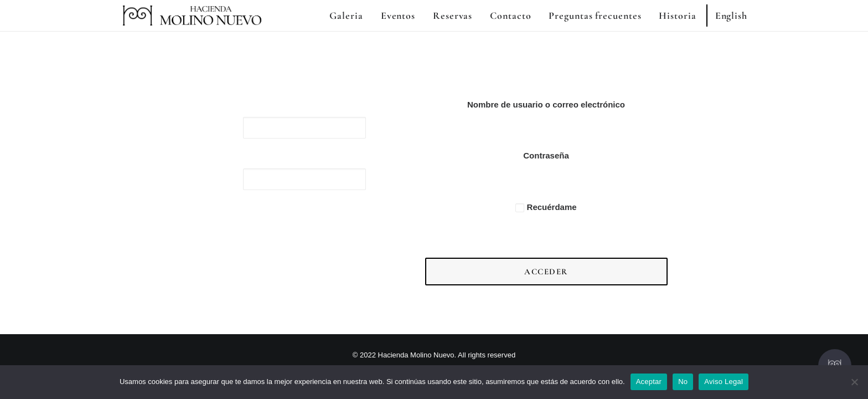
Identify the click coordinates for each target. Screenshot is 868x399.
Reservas (453, 16)
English (731, 16)
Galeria (346, 16)
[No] (854, 382)
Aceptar (649, 382)
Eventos (398, 16)
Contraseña (546, 155)
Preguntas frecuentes (595, 16)
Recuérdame (546, 207)
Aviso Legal (724, 382)
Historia (677, 16)
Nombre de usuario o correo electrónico (546, 104)
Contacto (510, 16)
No (683, 382)
